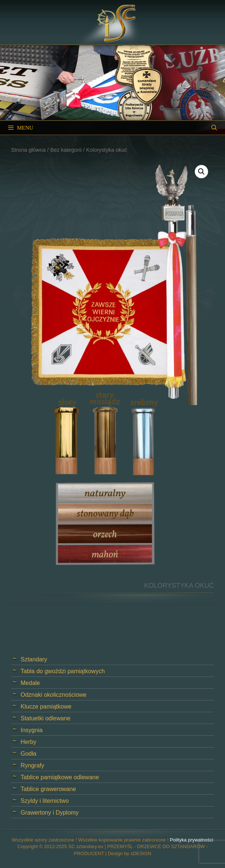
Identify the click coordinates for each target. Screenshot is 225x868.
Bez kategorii (66, 150)
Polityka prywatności (191, 840)
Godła (29, 754)
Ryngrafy (32, 765)
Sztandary (34, 659)
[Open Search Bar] (214, 128)
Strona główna (28, 150)
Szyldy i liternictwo (45, 801)
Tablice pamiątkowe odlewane (60, 777)
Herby (29, 742)
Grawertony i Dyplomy (50, 813)
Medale (30, 683)
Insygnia (32, 730)
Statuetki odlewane (45, 718)
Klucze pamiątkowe (46, 707)
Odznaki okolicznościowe (54, 695)
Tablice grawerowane (48, 789)
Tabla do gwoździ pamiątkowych (63, 671)
